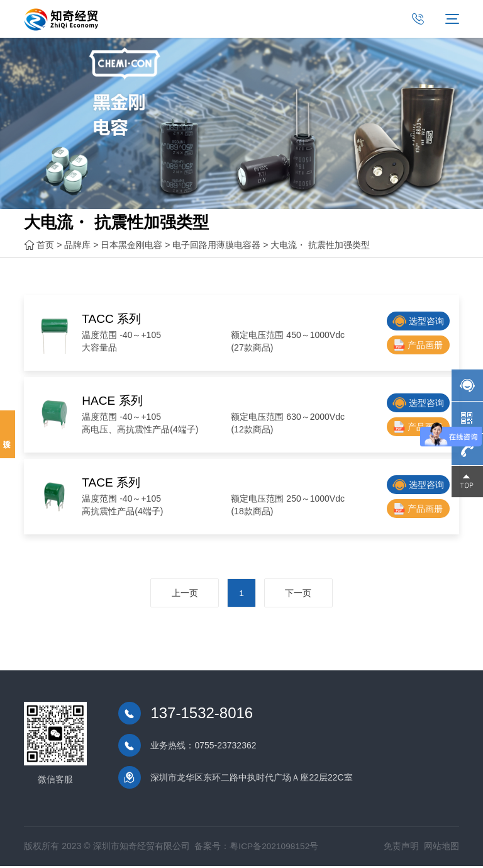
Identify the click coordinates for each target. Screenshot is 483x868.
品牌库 (77, 245)
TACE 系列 (114, 482)
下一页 (304, 595)
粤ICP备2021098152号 (275, 848)
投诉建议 (8, 434)
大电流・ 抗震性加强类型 (320, 245)
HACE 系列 (115, 400)
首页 (45, 245)
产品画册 (418, 345)
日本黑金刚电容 (131, 245)
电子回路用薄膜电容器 (216, 245)
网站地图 (441, 848)
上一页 (179, 595)
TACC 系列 (115, 318)
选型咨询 (418, 321)
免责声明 (401, 848)
